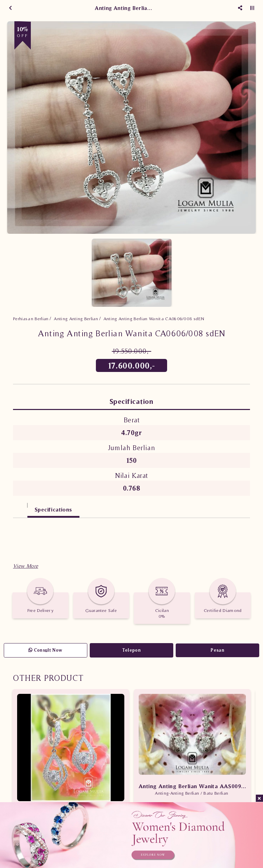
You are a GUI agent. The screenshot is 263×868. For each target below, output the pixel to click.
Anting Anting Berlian (76, 319)
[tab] (20, 506)
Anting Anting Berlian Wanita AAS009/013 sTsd (192, 786)
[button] (26, 566)
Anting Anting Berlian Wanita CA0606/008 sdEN (154, 319)
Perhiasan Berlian (31, 319)
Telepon (131, 650)
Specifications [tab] (53, 509)
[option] (131, 128)
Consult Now (45, 650)
